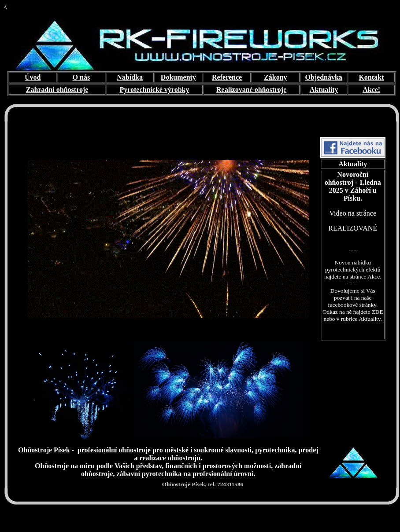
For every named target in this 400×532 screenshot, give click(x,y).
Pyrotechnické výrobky (154, 90)
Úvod (33, 77)
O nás (81, 77)
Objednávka (323, 77)
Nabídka (130, 77)
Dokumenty (178, 77)
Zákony (275, 77)
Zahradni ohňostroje (57, 90)
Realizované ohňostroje (251, 90)
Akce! (371, 90)
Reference (227, 77)
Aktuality (324, 90)
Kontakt (371, 77)
